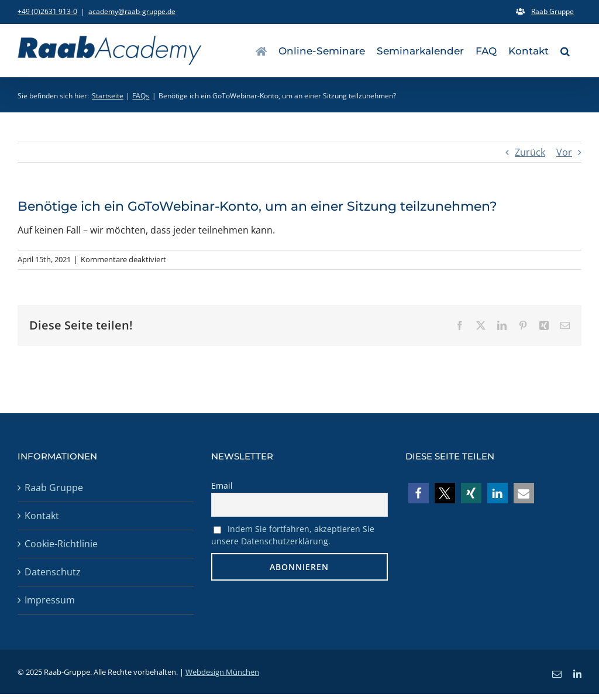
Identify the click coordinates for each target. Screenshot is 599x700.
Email (222, 485)
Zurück (530, 152)
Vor (564, 152)
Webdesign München (222, 672)
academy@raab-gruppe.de (132, 11)
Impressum (50, 600)
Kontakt (42, 516)
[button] (565, 50)
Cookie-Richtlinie (61, 544)
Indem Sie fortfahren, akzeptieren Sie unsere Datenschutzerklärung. (293, 535)
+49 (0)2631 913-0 (47, 11)
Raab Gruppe (54, 488)
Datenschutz (53, 572)
